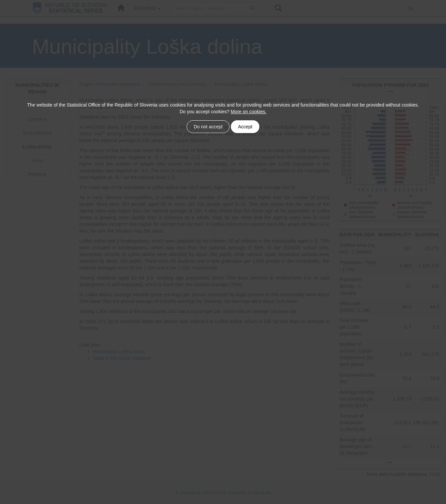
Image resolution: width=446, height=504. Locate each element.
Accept (245, 127)
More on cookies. (248, 112)
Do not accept (208, 127)
